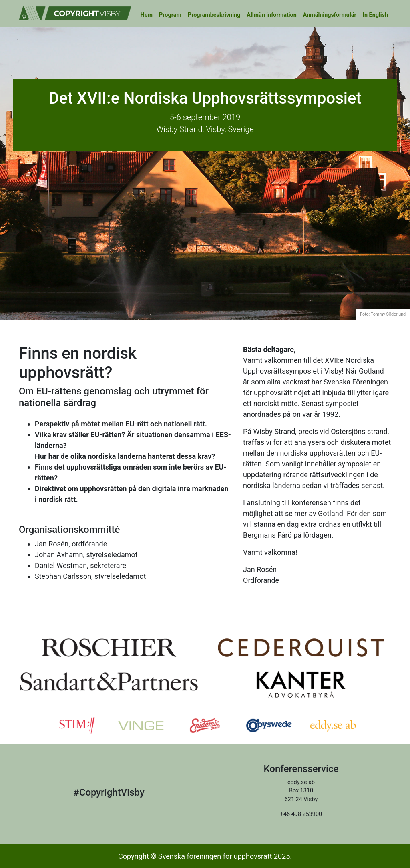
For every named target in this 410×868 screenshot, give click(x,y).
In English (375, 15)
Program (170, 15)
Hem (147, 15)
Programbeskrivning (214, 15)
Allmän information (272, 15)
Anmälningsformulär (330, 15)
